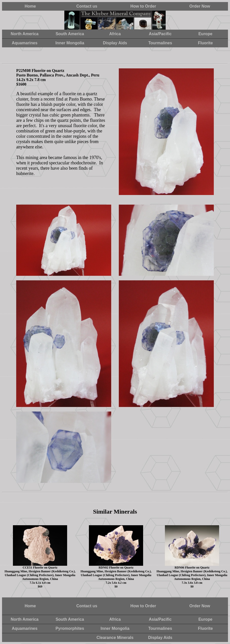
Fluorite (205, 43)
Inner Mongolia (70, 43)
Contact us (87, 6)
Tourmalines (160, 43)
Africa (115, 34)
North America (25, 34)
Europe (205, 34)
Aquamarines (25, 43)
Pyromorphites (70, 628)
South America (70, 34)
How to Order (143, 6)
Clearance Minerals (115, 638)
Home (30, 6)
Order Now (200, 6)
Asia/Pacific (160, 34)
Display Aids (115, 43)
